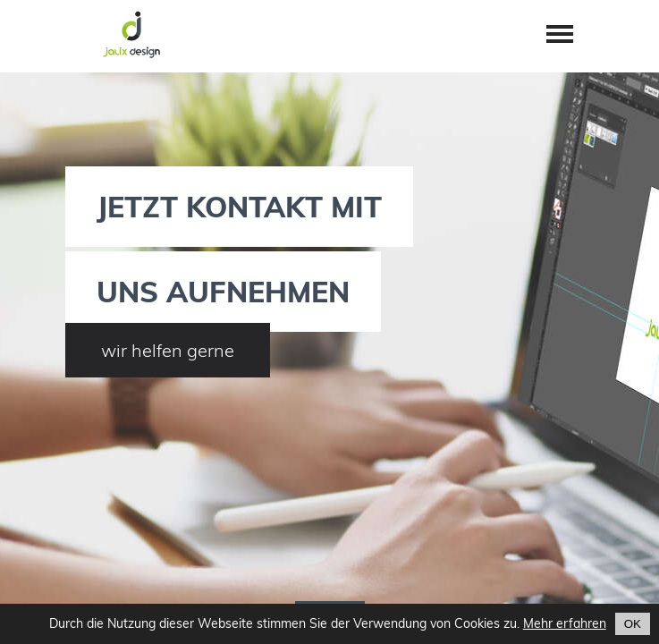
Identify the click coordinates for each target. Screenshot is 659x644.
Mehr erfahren (565, 623)
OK (633, 624)
